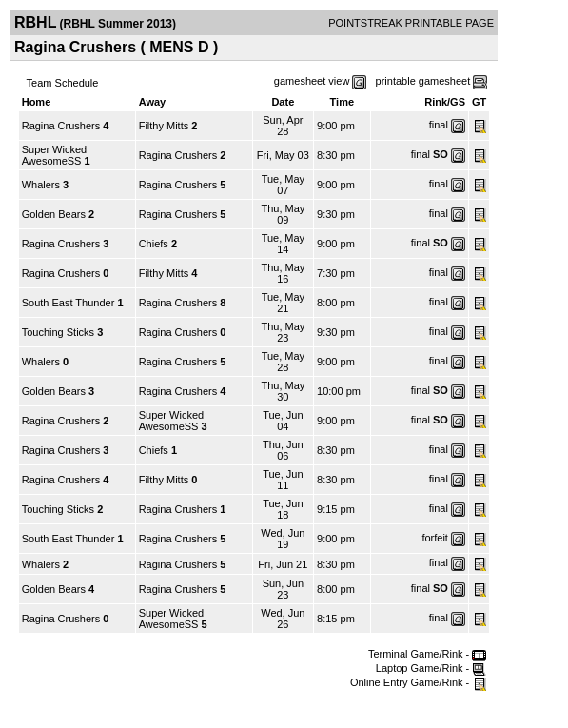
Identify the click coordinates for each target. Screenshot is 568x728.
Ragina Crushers (61, 126)
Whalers (41, 185)
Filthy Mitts (164, 126)
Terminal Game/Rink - (427, 654)
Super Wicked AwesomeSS (54, 155)
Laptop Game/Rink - (431, 668)
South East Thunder (69, 303)
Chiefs (154, 244)
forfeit (435, 538)
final (439, 125)
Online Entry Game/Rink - (418, 682)
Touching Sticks (58, 332)
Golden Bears (54, 214)
